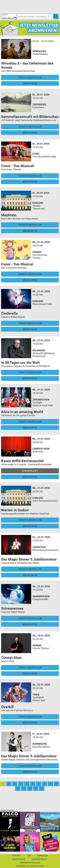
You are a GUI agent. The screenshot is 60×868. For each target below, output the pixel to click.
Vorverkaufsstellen (30, 863)
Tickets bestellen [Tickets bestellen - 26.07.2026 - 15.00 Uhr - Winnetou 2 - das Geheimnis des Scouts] (30, 77)
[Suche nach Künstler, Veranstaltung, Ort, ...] (35, 16)
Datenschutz (19, 859)
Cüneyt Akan (11, 658)
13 (30, 788)
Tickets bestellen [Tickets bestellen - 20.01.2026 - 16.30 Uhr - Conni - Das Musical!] (30, 176)
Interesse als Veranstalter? (30, 866)
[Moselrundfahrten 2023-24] (50, 822)
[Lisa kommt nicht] (30, 822)
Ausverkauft (30, 471)
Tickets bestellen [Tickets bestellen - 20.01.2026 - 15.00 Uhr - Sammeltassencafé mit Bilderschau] (30, 127)
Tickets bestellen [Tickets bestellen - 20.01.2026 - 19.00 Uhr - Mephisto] (30, 225)
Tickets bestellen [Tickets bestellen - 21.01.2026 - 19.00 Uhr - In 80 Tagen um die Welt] (30, 372)
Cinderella (9, 313)
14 (36, 788)
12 (24, 788)
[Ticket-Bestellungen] (28, 7)
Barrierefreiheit (40, 859)
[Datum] (9, 16)
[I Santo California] (10, 841)
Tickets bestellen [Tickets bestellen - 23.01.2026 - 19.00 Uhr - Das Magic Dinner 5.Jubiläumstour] (30, 766)
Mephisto (9, 215)
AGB (29, 856)
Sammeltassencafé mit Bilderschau (30, 117)
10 (56, 784)
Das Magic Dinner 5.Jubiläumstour (29, 559)
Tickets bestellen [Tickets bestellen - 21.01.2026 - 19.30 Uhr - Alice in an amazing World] (30, 422)
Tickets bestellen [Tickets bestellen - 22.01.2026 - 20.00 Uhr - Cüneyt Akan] (30, 668)
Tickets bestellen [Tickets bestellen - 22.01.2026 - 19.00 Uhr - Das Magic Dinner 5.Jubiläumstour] (30, 569)
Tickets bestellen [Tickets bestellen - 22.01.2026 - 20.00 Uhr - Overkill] (30, 717)
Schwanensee (12, 608)
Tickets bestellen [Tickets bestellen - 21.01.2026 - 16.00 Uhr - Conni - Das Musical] (30, 274)
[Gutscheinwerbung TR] (50, 841)
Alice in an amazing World (22, 412)
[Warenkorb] (44, 7)
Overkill (7, 707)
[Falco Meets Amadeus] (10, 822)
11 (18, 788)
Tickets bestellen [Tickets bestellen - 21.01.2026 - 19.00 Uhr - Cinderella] (30, 323)
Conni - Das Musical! (18, 166)
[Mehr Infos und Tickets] (16, 49)
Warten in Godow (15, 510)
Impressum (43, 856)
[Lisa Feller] (30, 841)
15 (42, 788)
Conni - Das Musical (17, 264)
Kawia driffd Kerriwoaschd (22, 461)
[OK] (56, 16)
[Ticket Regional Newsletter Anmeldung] (30, 28)
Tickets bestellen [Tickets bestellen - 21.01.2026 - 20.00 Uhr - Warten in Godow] (30, 520)
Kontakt (16, 856)
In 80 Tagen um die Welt (20, 363)
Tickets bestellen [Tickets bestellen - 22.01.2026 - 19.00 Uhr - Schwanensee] (30, 618)
